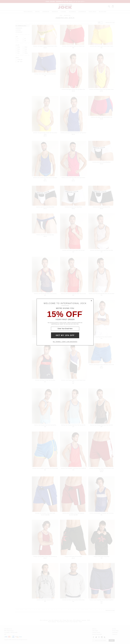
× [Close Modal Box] (91, 301)
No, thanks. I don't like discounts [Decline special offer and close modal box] (65, 342)
